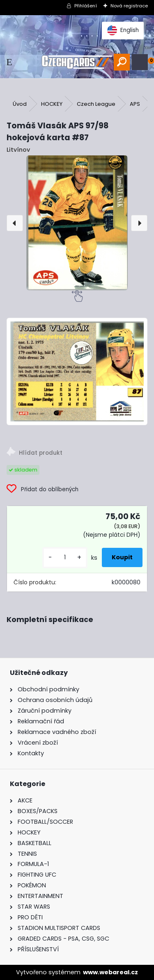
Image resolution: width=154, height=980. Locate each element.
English (123, 30)
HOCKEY (52, 104)
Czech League (96, 104)
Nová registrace (129, 6)
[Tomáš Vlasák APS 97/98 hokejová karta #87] (77, 223)
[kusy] (65, 557)
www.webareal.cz (110, 972)
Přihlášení (86, 6)
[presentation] (15, 223)
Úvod (20, 104)
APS (135, 104)
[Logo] (77, 62)
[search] (122, 62)
